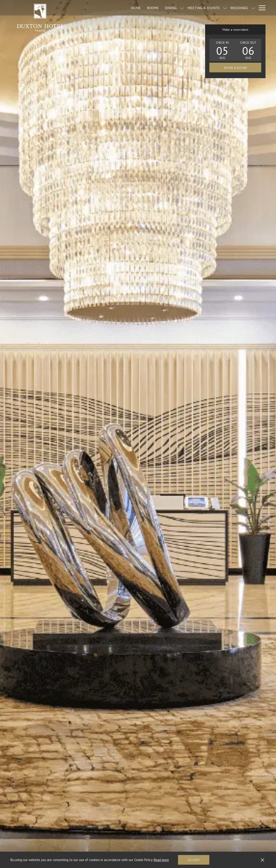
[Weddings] (220, 8)
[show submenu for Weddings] (234, 8)
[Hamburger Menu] (260, 8)
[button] (222, 50)
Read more (161, 860)
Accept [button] (194, 860)
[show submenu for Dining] (163, 8)
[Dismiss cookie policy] (262, 860)
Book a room (235, 68)
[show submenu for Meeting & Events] (206, 8)
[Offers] (246, 8)
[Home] (117, 8)
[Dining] (152, 8)
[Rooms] (134, 8)
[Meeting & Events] (185, 8)
